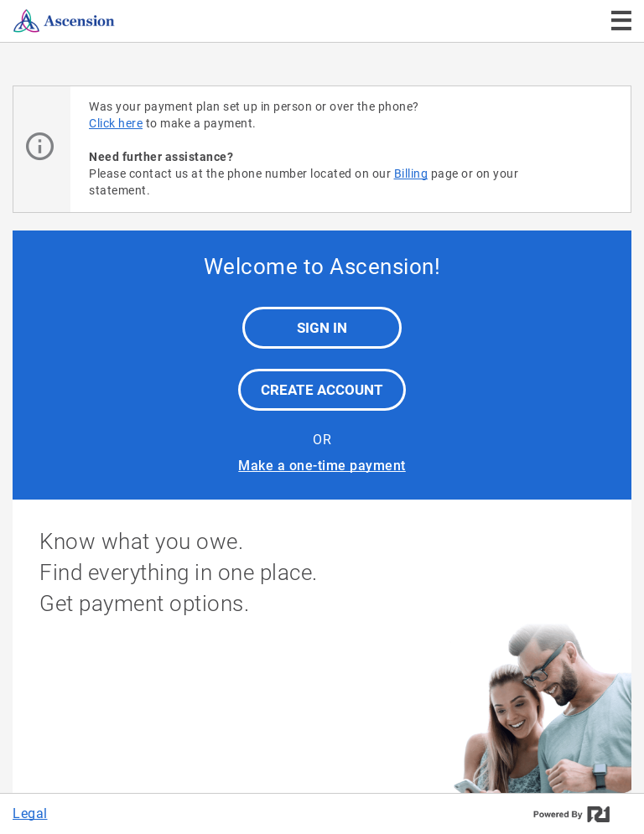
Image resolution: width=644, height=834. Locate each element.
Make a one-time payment (322, 466)
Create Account (322, 390)
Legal (30, 813)
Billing (411, 174)
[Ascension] (99, 21)
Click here (116, 123)
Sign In (322, 328)
